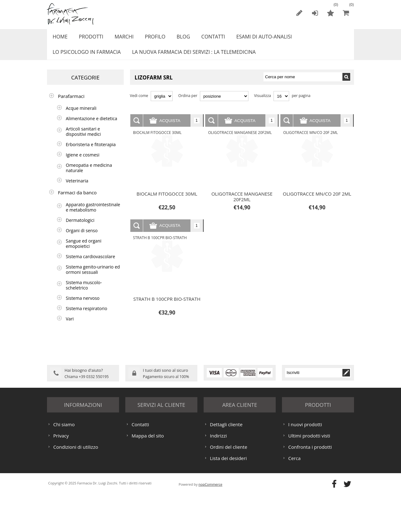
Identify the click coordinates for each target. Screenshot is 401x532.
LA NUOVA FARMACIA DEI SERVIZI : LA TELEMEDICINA (191, 57)
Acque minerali (81, 115)
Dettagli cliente (226, 462)
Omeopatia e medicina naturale (89, 175)
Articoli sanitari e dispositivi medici (83, 138)
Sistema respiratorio (86, 315)
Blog (176, 38)
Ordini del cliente (229, 484)
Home (59, 38)
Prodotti (89, 38)
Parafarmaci (71, 103)
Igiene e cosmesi (83, 162)
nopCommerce (211, 522)
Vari (70, 326)
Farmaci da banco (77, 199)
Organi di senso (82, 237)
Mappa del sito (148, 473)
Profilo (149, 38)
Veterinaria (77, 188)
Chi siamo (64, 462)
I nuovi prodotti (305, 462)
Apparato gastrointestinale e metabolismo (93, 214)
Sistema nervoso (83, 305)
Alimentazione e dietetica (91, 125)
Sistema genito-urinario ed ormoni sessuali (93, 276)
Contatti (205, 38)
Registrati (299, 13)
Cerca (294, 496)
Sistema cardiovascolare (90, 263)
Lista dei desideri (228, 496)
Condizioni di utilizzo (76, 484)
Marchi (120, 38)
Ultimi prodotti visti (309, 473)
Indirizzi (218, 473)
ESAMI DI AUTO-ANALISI (254, 38)
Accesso (315, 13)
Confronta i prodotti (310, 484)
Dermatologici (80, 227)
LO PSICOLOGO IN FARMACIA (86, 57)
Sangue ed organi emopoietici (83, 250)
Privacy (61, 473)
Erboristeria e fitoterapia (91, 151)
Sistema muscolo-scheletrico (84, 292)
